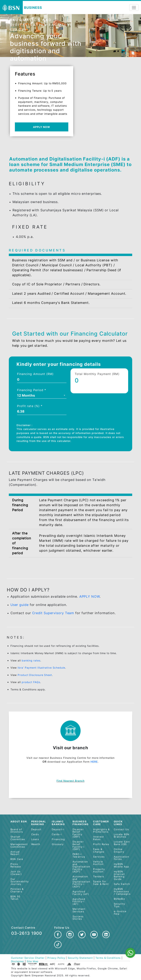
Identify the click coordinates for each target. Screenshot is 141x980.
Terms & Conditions (108, 958)
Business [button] (33, 8)
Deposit (36, 829)
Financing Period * (32, 390)
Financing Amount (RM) (35, 374)
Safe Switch (122, 884)
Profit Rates (101, 844)
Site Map (32, 961)
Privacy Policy (56, 958)
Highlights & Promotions (101, 831)
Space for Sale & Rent (101, 883)
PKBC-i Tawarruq (79, 855)
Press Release (16, 865)
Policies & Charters (17, 890)
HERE (94, 762)
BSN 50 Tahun (15, 898)
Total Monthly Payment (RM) (97, 374)
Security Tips (119, 905)
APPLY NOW (41, 127)
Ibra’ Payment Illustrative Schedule (41, 668)
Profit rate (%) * (30, 406)
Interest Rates (98, 838)
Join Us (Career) (16, 873)
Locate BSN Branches (122, 836)
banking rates (31, 660)
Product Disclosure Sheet (35, 675)
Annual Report (15, 853)
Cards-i (57, 834)
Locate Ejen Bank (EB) (122, 843)
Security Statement (80, 958)
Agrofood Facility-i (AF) (79, 902)
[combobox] (42, 396)
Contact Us (121, 829)
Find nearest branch (70, 781)
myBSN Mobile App (122, 865)
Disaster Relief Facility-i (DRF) (78, 845)
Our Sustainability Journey (20, 882)
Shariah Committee (18, 838)
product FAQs (31, 682)
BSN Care (17, 859)
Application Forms (121, 858)
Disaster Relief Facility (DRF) (78, 833)
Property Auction (99, 870)
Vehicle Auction (98, 863)
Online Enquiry (119, 851)
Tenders (99, 877)
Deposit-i (58, 829)
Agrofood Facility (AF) (81, 893)
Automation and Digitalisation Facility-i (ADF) (81, 881)
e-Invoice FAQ (120, 913)
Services (99, 857)
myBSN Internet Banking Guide (119, 875)
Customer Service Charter (28, 958)
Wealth (36, 844)
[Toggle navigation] (134, 8)
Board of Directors (17, 831)
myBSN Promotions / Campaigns (122, 891)
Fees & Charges (99, 851)
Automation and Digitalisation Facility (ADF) (81, 867)
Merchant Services (79, 910)
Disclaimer (18, 961)
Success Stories (78, 918)
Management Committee (19, 846)
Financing (58, 839)
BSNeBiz (119, 899)
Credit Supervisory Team (53, 613)
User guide (20, 605)
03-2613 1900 (27, 933)
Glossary (58, 844)
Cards (35, 834)
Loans (35, 839)
